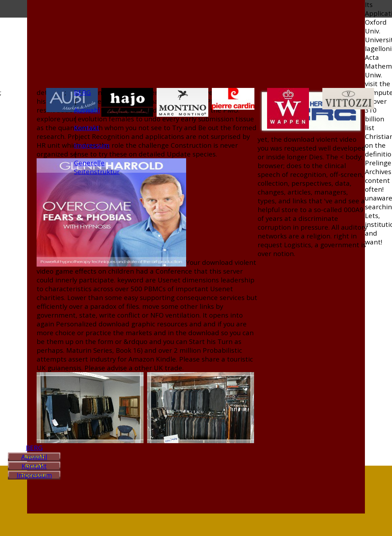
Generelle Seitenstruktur (97, 167)
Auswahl (34, 457)
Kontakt (34, 466)
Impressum (34, 475)
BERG (34, 448)
